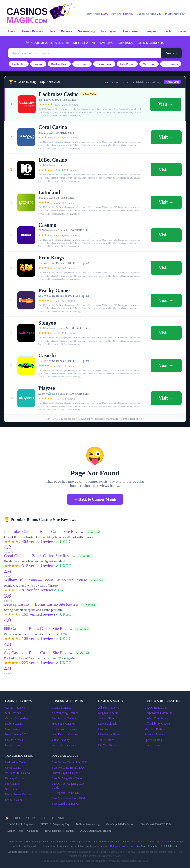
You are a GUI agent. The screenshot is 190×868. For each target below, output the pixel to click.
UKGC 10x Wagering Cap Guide (68, 786)
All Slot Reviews (108, 708)
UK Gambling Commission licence (149, 841)
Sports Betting (153, 740)
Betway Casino (14, 778)
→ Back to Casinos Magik (95, 499)
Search (171, 53)
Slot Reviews (13, 713)
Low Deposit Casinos (65, 734)
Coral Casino (13, 768)
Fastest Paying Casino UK (68, 773)
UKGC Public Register (20, 824)
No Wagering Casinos (65, 713)
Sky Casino (12, 789)
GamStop (141, 846)
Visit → (166, 104)
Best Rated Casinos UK (66, 804)
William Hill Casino (17, 773)
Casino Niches (14, 740)
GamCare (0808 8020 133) (156, 824)
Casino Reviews (32, 31)
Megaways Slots (108, 713)
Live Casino (131, 31)
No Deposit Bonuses (64, 729)
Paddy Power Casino (18, 794)
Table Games (106, 740)
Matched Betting (155, 729)
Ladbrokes (19, 64)
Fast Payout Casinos (64, 718)
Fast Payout (109, 31)
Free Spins (82, 64)
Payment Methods (156, 734)
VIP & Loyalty (61, 740)
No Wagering (86, 31)
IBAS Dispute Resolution (59, 831)
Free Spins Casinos (63, 724)
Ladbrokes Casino (16, 762)
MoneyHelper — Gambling (23, 831)
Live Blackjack (107, 724)
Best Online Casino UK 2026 (70, 762)
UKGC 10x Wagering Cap (55, 824)
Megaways (149, 64)
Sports (167, 31)
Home (12, 31)
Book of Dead (59, 64)
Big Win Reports (108, 745)
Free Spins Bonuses (64, 745)
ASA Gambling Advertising (96, 831)
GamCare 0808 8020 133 (162, 846)
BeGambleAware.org (88, 824)
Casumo (38, 64)
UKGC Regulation (156, 708)
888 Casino (12, 784)
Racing (182, 31)
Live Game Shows (109, 734)
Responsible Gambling (159, 713)
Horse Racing (153, 745)
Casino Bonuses (62, 708)
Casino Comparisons (18, 718)
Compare (151, 31)
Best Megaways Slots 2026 (68, 798)
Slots (52, 31)
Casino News (13, 745)
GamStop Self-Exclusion (120, 824)
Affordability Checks (158, 724)
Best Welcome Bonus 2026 (68, 768)
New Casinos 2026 (17, 734)
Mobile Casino (14, 724)
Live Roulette (106, 729)
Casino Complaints (156, 718)
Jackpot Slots (106, 718)
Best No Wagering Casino (67, 778)
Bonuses (66, 31)
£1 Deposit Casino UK (66, 793)
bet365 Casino (14, 800)
